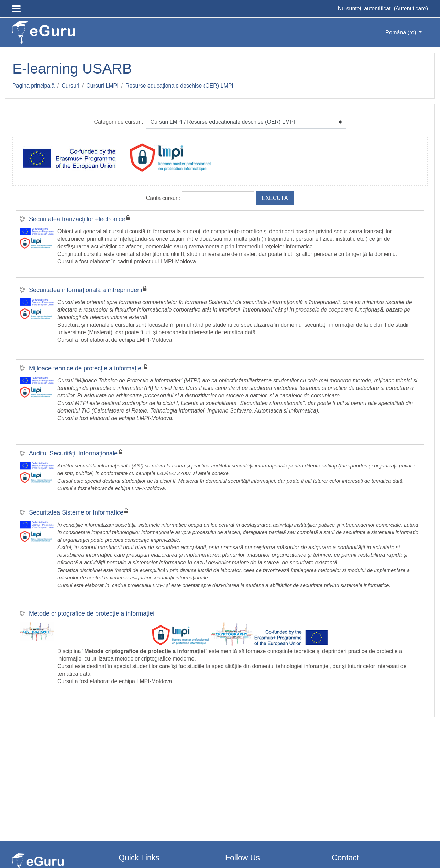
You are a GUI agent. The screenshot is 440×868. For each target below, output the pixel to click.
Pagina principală (34, 86)
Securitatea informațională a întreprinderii (85, 290)
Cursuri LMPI (102, 86)
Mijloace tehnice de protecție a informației (86, 368)
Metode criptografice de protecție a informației (92, 613)
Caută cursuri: (164, 198)
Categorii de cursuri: (118, 122)
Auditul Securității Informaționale (73, 453)
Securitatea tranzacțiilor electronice (77, 219)
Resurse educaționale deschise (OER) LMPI (179, 86)
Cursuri (70, 86)
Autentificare (411, 8)
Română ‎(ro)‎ (401, 32)
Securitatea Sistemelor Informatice (76, 512)
